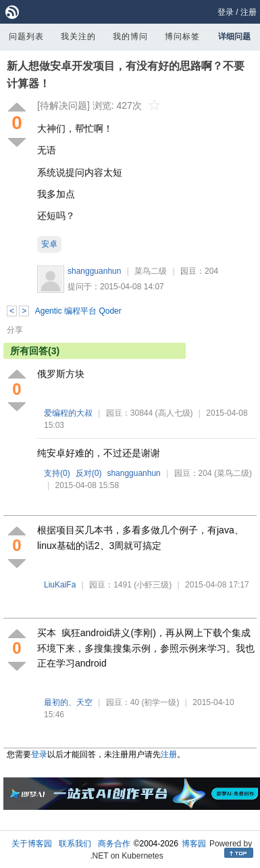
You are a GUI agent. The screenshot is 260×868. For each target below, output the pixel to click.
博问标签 (182, 37)
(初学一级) (160, 702)
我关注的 (78, 37)
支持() (57, 473)
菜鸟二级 (151, 271)
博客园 (194, 844)
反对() (89, 473)
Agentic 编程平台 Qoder (78, 311)
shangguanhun (94, 271)
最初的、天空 (68, 702)
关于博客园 (32, 844)
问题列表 (26, 37)
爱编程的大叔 (68, 413)
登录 (226, 12)
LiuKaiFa (60, 585)
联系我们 (75, 844)
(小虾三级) (153, 585)
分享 (15, 330)
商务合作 (114, 844)
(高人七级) (174, 413)
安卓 (49, 244)
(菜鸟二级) (233, 473)
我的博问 (130, 37)
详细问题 (234, 37)
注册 (249, 12)
